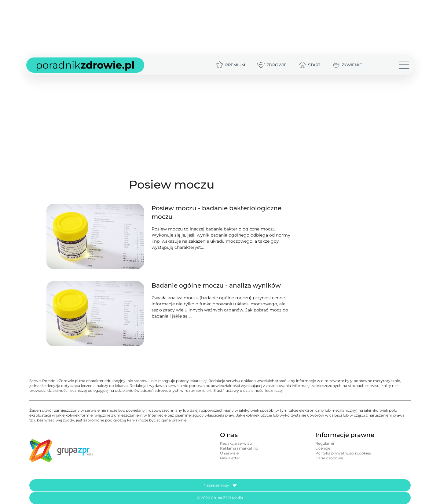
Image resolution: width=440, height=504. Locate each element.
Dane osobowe (329, 458)
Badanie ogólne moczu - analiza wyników (216, 285)
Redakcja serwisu (236, 443)
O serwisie (229, 453)
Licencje (323, 448)
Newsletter (230, 458)
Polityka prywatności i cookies (343, 453)
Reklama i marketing (239, 448)
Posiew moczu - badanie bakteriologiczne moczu (216, 212)
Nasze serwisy (220, 485)
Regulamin (325, 443)
